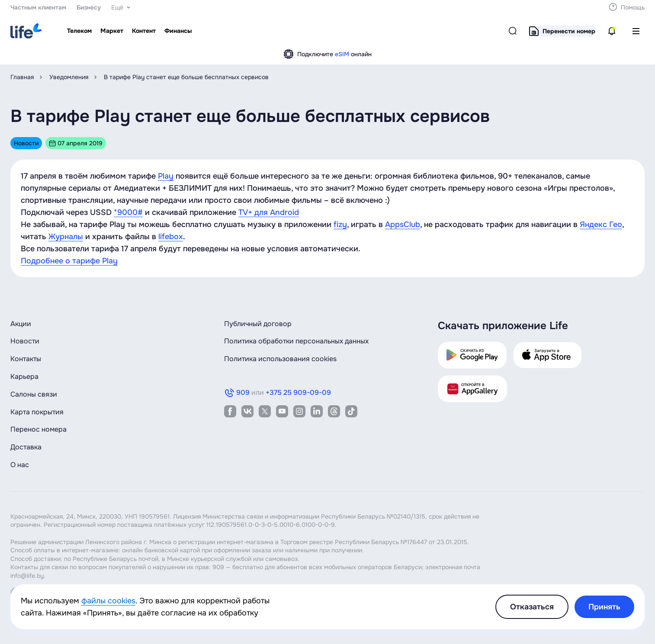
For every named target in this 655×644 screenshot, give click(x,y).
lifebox (171, 237)
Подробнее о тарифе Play (69, 261)
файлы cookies (108, 601)
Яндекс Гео (601, 224)
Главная (22, 77)
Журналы (66, 237)
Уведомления (69, 77)
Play (166, 176)
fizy (340, 224)
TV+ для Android (269, 212)
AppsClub (403, 224)
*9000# (128, 212)
